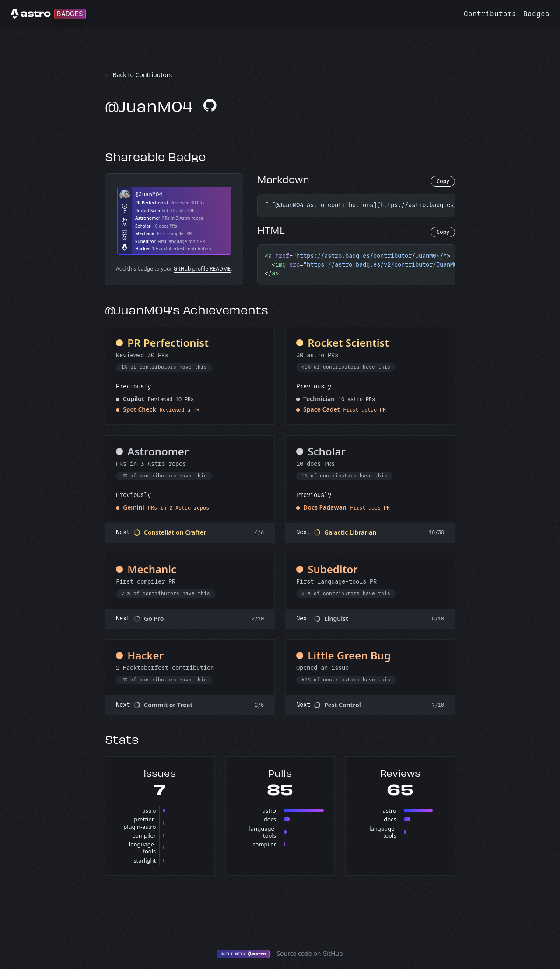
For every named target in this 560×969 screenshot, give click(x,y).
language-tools (143, 848)
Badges (536, 14)
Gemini (134, 507)
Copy (443, 181)
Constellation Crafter (175, 532)
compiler (144, 835)
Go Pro (154, 618)
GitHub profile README (202, 269)
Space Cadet (321, 409)
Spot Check (140, 409)
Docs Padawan (325, 507)
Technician (319, 399)
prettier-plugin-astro (140, 823)
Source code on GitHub (310, 953)
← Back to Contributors (138, 75)
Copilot (134, 399)
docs (270, 819)
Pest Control (343, 705)
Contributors (490, 14)
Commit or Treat (168, 705)
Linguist (336, 618)
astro (149, 810)
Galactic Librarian (350, 532)
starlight (145, 860)
